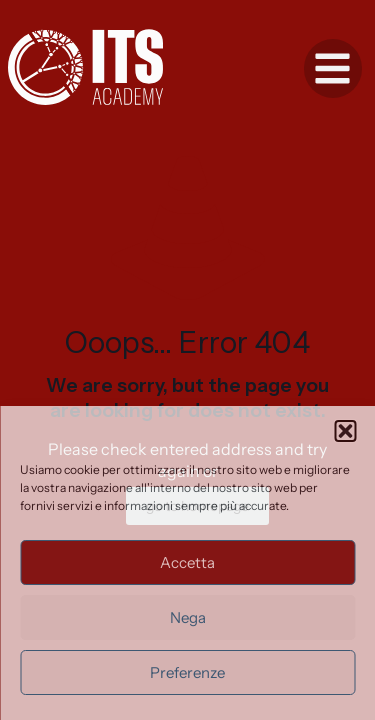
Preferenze (187, 672)
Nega (188, 617)
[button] (345, 431)
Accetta (187, 562)
